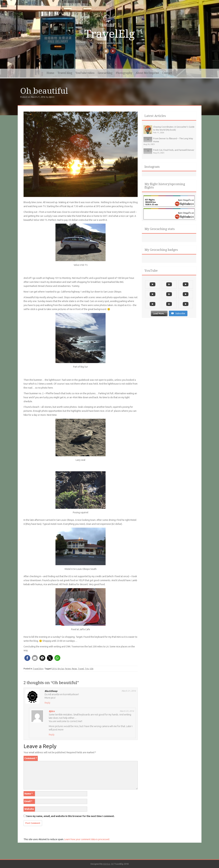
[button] (27, 658)
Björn (52, 97)
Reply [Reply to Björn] (52, 735)
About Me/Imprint (147, 73)
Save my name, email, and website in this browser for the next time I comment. (70, 816)
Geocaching (105, 73)
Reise (74, 669)
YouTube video (85, 73)
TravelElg (110, 34)
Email (28, 801)
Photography (124, 73)
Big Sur (61, 669)
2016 (54, 669)
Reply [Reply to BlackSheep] (47, 703)
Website (29, 809)
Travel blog (65, 73)
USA (92, 669)
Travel (81, 669)
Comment (31, 758)
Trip (87, 669)
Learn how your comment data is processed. (87, 839)
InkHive (107, 864)
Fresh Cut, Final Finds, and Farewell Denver (174, 150)
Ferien (68, 669)
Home (50, 73)
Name (28, 794)
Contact (167, 73)
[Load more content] (159, 316)
